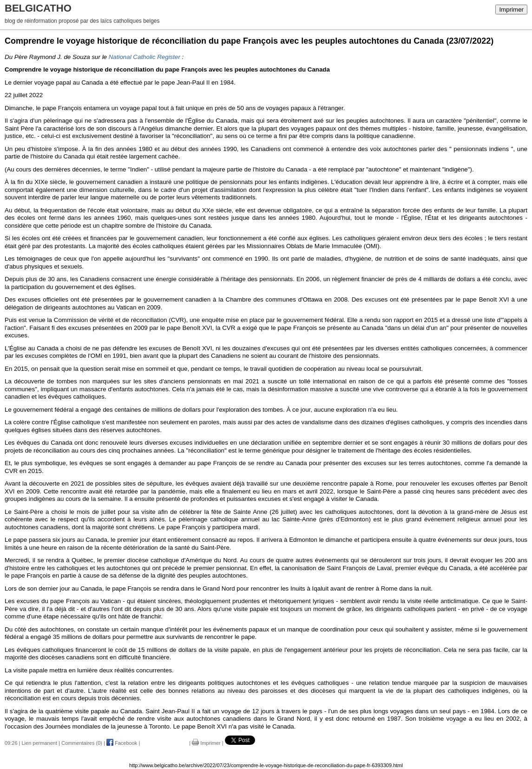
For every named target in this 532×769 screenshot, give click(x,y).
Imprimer (511, 10)
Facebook (122, 743)
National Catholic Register (144, 57)
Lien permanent (39, 743)
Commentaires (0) (82, 743)
